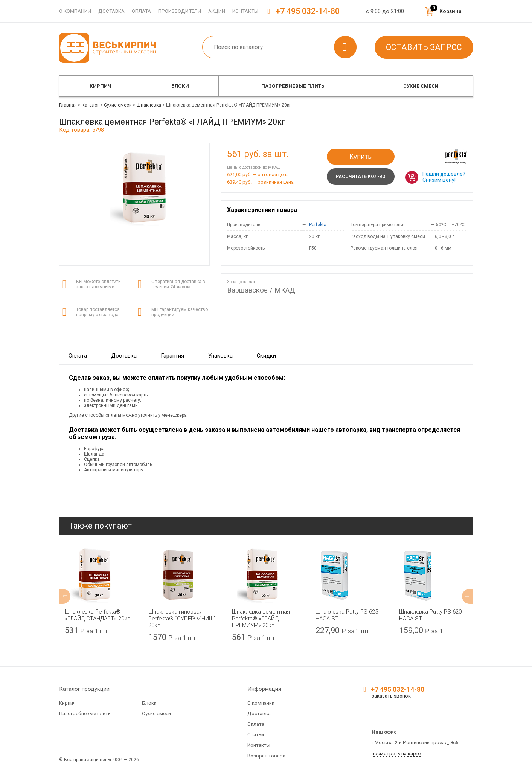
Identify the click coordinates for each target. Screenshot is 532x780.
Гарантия (172, 356)
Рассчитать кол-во (361, 177)
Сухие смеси (421, 86)
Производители (180, 11)
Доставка (111, 11)
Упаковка (220, 356)
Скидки (266, 356)
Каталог (90, 105)
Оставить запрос (424, 47)
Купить (361, 156)
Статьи (256, 735)
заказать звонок (391, 696)
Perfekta (318, 225)
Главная (68, 105)
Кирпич (101, 86)
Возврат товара (266, 756)
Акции (217, 11)
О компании (75, 11)
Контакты (245, 11)
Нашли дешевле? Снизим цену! (444, 177)
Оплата (141, 11)
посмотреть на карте (396, 753)
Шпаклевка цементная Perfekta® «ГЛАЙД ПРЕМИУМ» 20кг (261, 619)
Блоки (180, 86)
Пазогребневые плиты (293, 86)
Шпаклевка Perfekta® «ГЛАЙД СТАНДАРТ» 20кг (97, 615)
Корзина (450, 11)
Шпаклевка (149, 105)
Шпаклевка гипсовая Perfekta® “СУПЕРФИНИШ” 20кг (182, 619)
